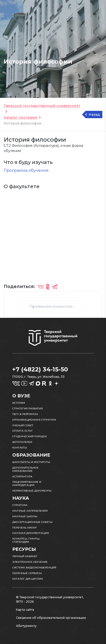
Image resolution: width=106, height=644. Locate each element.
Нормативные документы (32, 491)
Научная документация (31, 533)
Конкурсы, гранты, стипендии (26, 540)
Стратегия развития (28, 408)
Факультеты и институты (31, 462)
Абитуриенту (26, 626)
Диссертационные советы (32, 522)
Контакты (20, 448)
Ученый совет (23, 425)
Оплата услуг (23, 431)
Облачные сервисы (27, 573)
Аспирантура (22, 477)
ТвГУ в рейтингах (25, 414)
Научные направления (30, 511)
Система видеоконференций (34, 568)
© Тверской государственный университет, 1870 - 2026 (50, 599)
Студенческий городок (30, 436)
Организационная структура (34, 420)
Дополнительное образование (25, 469)
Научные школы (25, 516)
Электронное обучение (30, 562)
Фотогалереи (22, 442)
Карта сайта (25, 610)
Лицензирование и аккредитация (27, 483)
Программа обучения (26, 170)
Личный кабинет (25, 556)
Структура (20, 505)
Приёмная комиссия (51, 306)
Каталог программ (20, 117)
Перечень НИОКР (24, 528)
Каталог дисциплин (28, 579)
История (19, 403)
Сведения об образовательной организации (51, 618)
